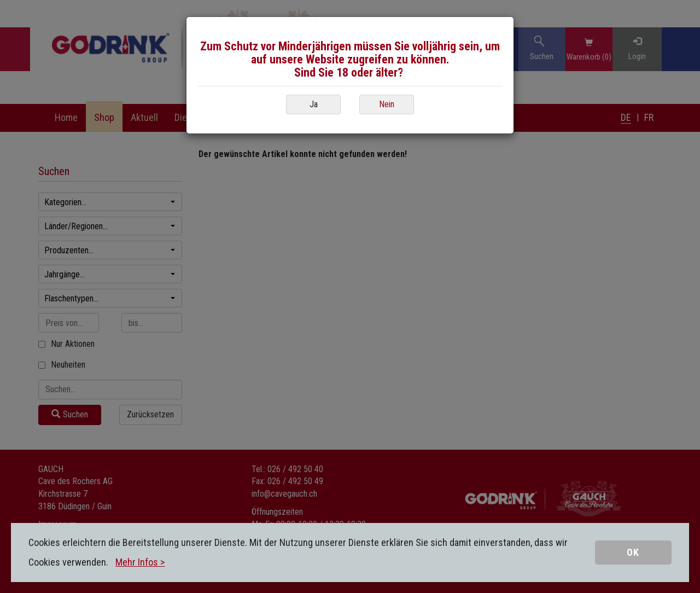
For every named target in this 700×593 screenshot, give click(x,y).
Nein (387, 104)
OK (633, 552)
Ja (314, 104)
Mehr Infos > (140, 562)
